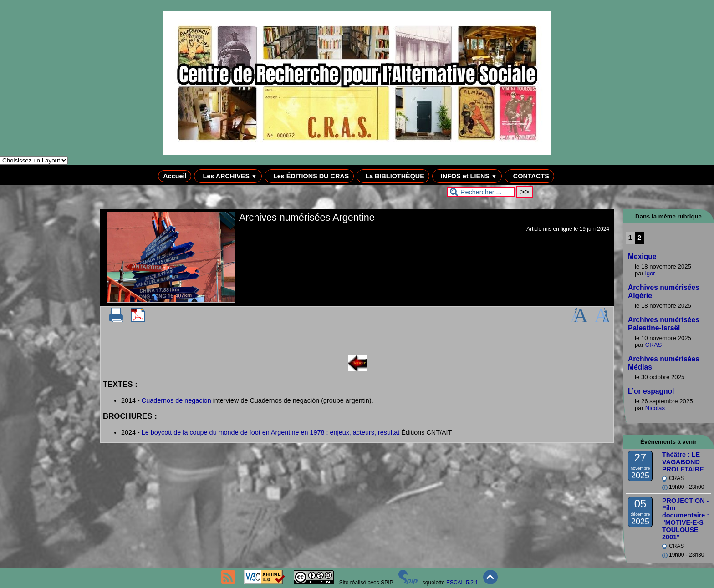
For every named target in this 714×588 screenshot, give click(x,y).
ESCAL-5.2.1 (462, 583)
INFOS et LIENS (467, 176)
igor (650, 273)
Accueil (175, 176)
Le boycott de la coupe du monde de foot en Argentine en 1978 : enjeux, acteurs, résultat (270, 432)
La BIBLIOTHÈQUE (393, 176)
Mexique (642, 256)
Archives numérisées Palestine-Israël (664, 324)
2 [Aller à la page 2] (639, 238)
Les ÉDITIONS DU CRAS (309, 176)
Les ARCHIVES (228, 176)
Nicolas (655, 408)
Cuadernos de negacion (176, 400)
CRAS (654, 345)
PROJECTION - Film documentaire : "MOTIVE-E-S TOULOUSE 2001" (686, 519)
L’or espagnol (651, 391)
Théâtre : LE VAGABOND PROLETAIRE (683, 462)
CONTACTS (529, 176)
